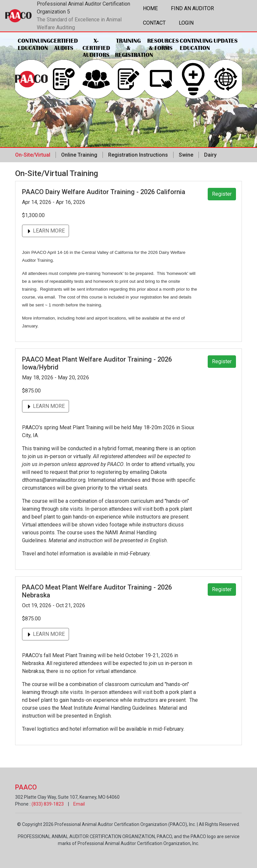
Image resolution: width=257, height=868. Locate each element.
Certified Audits (64, 44)
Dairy (210, 155)
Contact (154, 23)
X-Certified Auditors (96, 48)
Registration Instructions (138, 155)
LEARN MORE (46, 231)
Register (222, 194)
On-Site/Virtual (33, 155)
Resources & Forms (162, 44)
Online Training (79, 155)
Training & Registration (130, 48)
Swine (186, 155)
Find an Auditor (192, 8)
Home (150, 8)
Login (186, 23)
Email (79, 804)
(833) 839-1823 (48, 804)
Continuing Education (33, 44)
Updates (226, 41)
